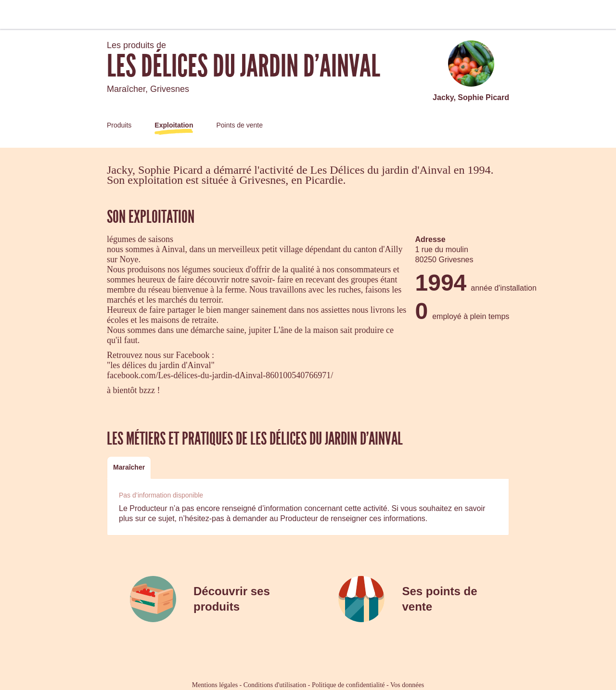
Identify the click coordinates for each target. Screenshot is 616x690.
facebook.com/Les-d (142, 375)
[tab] (129, 467)
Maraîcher (129, 467)
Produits (119, 125)
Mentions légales (215, 685)
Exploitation (174, 125)
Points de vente (239, 125)
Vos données (407, 685)
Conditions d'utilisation (275, 685)
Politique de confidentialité (348, 685)
